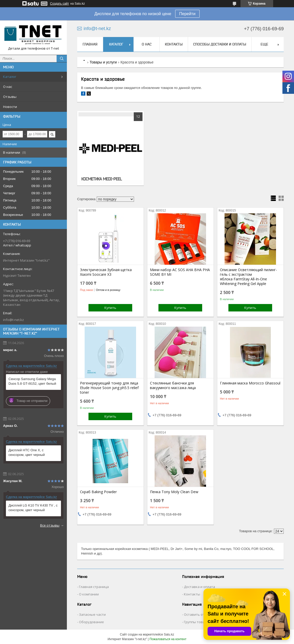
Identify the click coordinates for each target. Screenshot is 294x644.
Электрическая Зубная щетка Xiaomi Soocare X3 (106, 272)
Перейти (187, 14)
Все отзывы (50, 525)
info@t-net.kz (14, 320)
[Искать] (62, 59)
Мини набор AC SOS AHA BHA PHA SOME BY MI (180, 272)
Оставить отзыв (197, 614)
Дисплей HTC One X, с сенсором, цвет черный (27, 452)
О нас (8, 87)
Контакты (174, 44)
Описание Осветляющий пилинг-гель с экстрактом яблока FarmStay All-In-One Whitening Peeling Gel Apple (248, 277)
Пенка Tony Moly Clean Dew (174, 492)
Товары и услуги (103, 62)
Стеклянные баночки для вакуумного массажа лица (173, 385)
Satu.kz (169, 634)
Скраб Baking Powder (98, 492)
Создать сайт (60, 4)
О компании (89, 594)
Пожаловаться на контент (168, 639)
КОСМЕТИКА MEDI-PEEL (101, 179)
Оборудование (91, 622)
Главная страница (94, 587)
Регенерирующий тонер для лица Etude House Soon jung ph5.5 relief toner (109, 388)
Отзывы (10, 97)
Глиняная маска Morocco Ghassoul (250, 383)
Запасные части (92, 614)
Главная (90, 44)
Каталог (10, 77)
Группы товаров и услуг (203, 622)
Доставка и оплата (199, 587)
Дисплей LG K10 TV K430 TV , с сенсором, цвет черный (33, 508)
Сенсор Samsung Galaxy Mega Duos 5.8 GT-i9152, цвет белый (32, 381)
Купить (110, 308)
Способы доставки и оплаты (220, 44)
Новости (10, 107)
